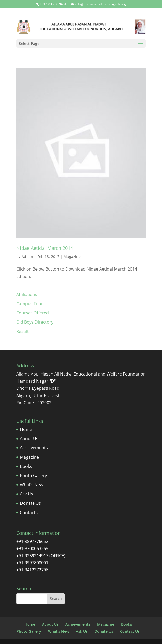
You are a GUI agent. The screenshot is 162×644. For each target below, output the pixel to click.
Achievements (34, 448)
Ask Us (27, 494)
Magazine (72, 257)
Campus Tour (30, 304)
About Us (29, 439)
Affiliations (27, 294)
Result (22, 331)
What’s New (32, 485)
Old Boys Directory (35, 322)
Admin (27, 257)
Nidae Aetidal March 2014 (45, 248)
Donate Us (30, 503)
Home (26, 429)
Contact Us (31, 513)
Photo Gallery (33, 476)
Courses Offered (33, 313)
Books (26, 466)
